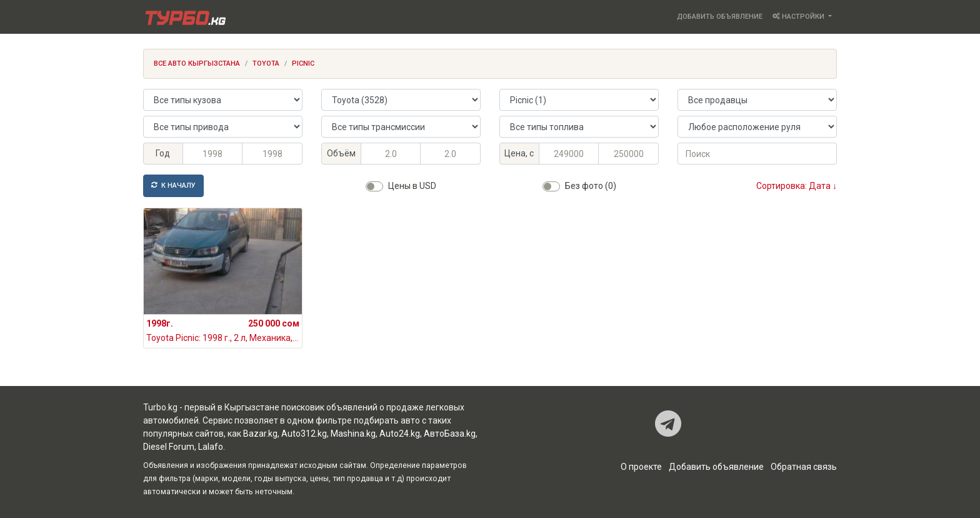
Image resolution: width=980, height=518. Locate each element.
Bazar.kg (260, 434)
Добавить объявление (720, 17)
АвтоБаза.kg (450, 434)
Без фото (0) (591, 186)
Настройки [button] (799, 17)
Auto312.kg (304, 434)
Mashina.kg (353, 434)
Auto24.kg (400, 434)
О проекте (641, 467)
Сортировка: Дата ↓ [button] (797, 186)
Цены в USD (412, 186)
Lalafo (211, 447)
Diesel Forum (169, 447)
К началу (173, 185)
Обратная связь (804, 467)
